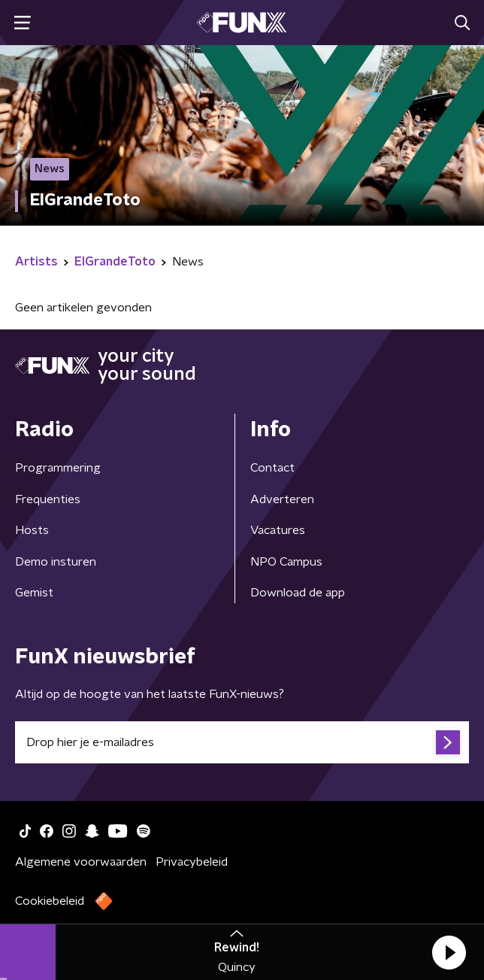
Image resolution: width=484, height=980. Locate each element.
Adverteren (282, 499)
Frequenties (48, 499)
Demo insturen (56, 562)
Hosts (32, 530)
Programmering (58, 468)
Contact (272, 468)
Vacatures (278, 530)
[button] (449, 952)
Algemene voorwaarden (81, 862)
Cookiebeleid (50, 901)
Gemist (34, 593)
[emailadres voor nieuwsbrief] (242, 742)
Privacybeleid (192, 862)
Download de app (298, 593)
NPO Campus (286, 562)
